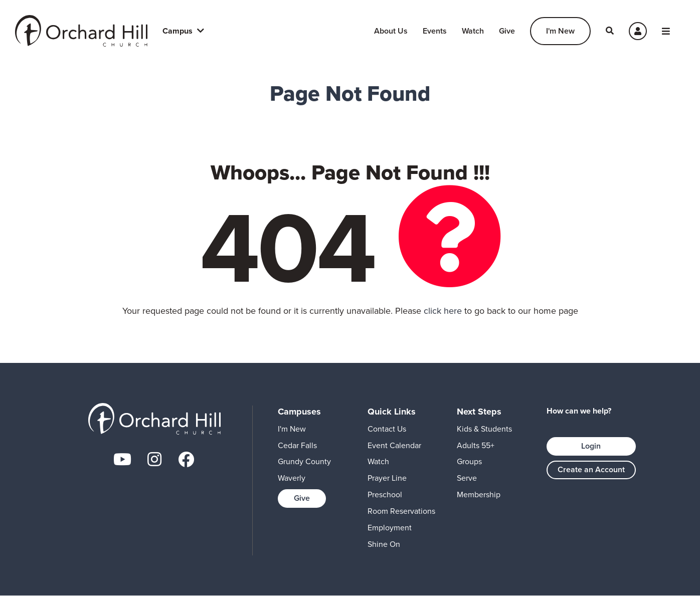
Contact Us (387, 429)
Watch (473, 31)
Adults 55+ (476, 445)
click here (443, 311)
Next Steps (479, 412)
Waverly (292, 478)
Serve (467, 478)
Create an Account (591, 469)
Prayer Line (387, 478)
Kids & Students (484, 429)
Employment (390, 528)
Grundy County (304, 461)
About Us (391, 31)
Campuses (299, 412)
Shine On (384, 544)
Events (435, 31)
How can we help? (579, 411)
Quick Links (392, 412)
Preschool (385, 494)
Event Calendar (394, 445)
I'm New (560, 31)
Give (507, 31)
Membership (479, 494)
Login (591, 446)
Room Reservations (401, 511)
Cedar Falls (297, 445)
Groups (469, 461)
